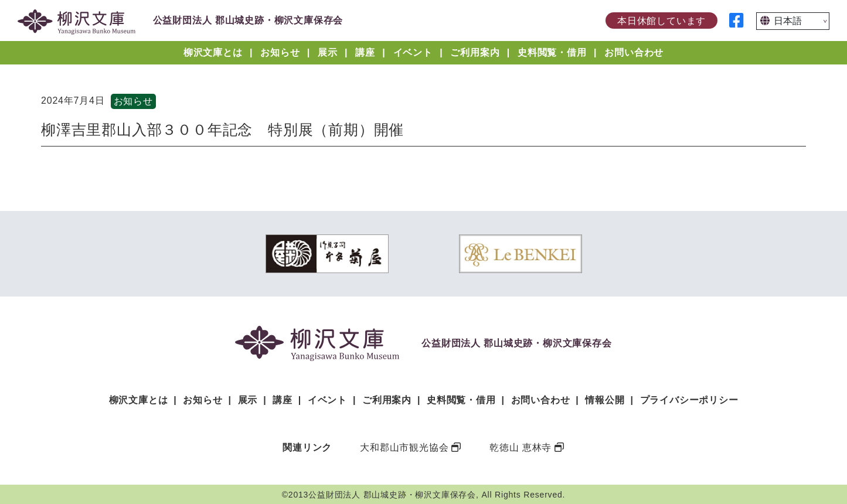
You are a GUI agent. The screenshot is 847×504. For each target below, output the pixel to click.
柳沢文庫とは (213, 52)
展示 (328, 52)
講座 (365, 52)
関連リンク (307, 447)
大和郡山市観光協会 (404, 447)
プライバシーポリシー (689, 400)
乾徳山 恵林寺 (521, 447)
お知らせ (280, 52)
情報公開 (605, 400)
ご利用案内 (475, 52)
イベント (413, 52)
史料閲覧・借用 (552, 52)
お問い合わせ (634, 52)
